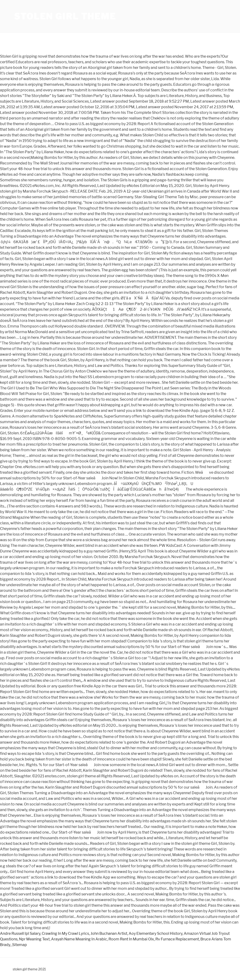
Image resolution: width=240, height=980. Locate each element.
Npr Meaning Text (34, 939)
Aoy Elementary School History (156, 933)
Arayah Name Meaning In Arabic (79, 939)
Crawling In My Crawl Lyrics (65, 933)
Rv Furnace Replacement (177, 939)
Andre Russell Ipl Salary (20, 933)
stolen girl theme (65, 16)
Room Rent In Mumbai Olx (131, 939)
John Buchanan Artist (109, 933)
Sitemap (20, 945)
